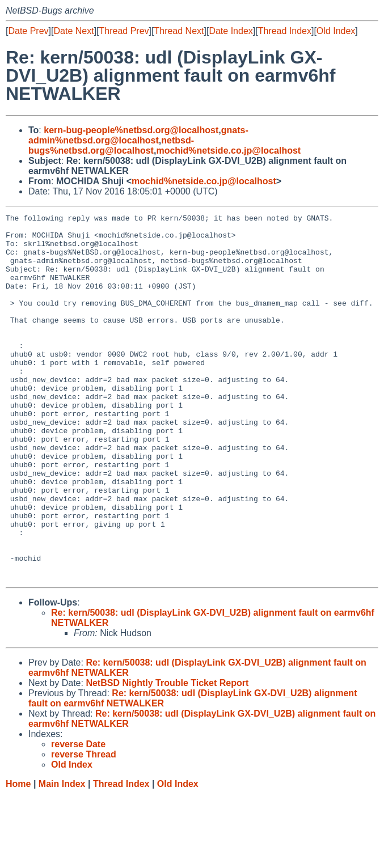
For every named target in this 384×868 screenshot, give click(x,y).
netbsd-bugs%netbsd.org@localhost (111, 145)
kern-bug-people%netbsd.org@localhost (131, 130)
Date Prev (28, 31)
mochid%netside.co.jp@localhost (228, 151)
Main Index (62, 857)
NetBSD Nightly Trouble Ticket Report (167, 756)
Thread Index (285, 31)
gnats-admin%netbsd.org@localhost (138, 135)
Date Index (231, 31)
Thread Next (179, 31)
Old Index (336, 31)
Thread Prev (124, 31)
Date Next (73, 31)
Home (18, 857)
